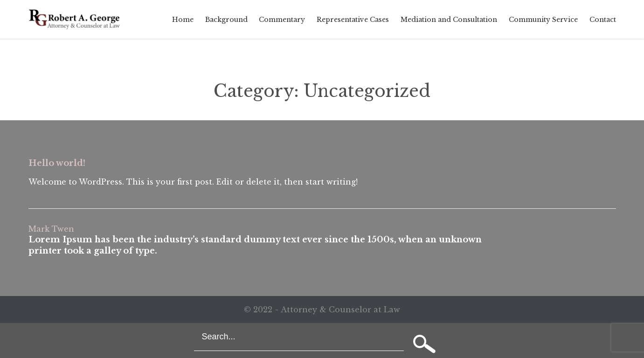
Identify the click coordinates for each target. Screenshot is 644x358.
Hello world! (57, 163)
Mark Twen (51, 229)
